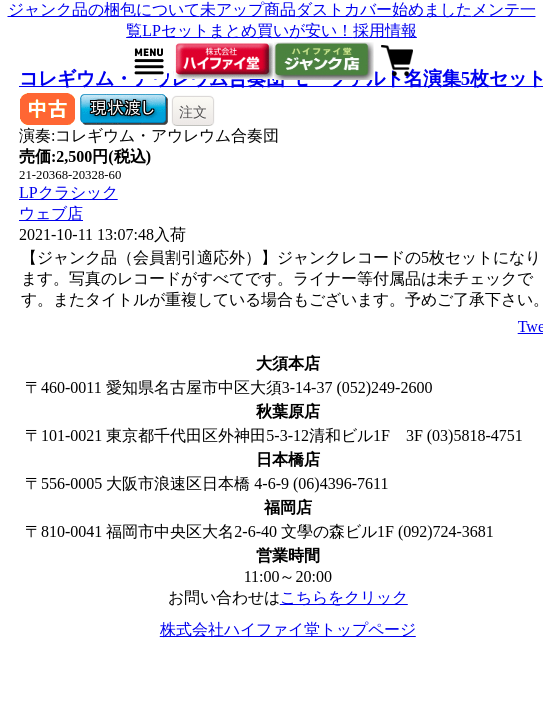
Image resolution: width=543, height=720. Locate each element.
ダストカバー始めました (384, 9)
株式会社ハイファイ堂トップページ (288, 629)
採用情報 (385, 30)
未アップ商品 (248, 9)
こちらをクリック (344, 597)
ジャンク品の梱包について (104, 9)
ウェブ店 (51, 213)
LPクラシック (68, 192)
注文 (193, 112)
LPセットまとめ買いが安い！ (247, 30)
